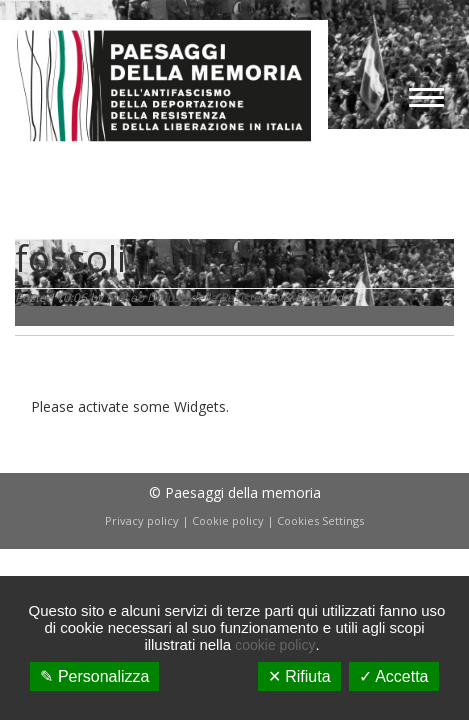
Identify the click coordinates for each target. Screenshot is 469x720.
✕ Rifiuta (299, 676)
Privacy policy (142, 520)
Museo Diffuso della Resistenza (193, 297)
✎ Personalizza (94, 676)
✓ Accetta (394, 676)
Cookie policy (228, 520)
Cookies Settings (320, 520)
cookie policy (275, 645)
